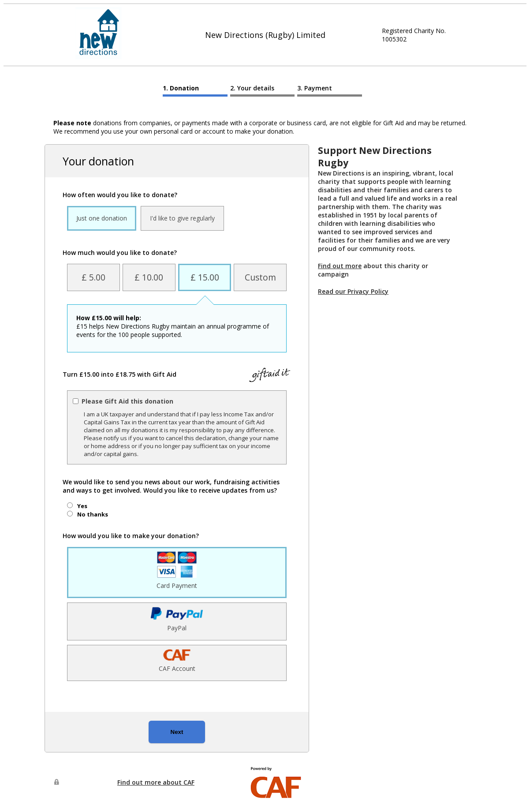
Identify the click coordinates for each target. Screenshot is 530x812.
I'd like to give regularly (182, 218)
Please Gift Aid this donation (127, 401)
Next (177, 732)
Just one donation (102, 218)
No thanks (93, 514)
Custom (260, 277)
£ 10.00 (149, 277)
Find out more (340, 266)
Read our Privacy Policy (353, 291)
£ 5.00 (93, 277)
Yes (82, 506)
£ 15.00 (205, 277)
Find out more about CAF (156, 782)
